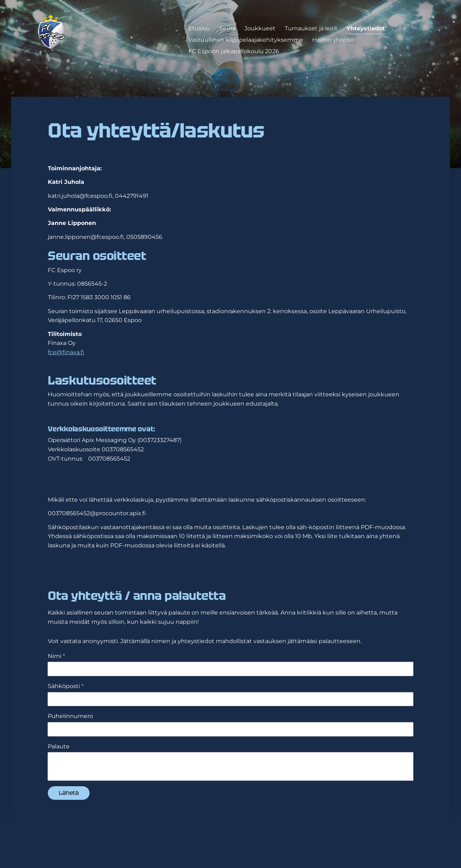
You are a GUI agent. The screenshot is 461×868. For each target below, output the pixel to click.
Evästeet (319, 844)
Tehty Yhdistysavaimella (389, 844)
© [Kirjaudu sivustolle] (49, 844)
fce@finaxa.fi (66, 352)
